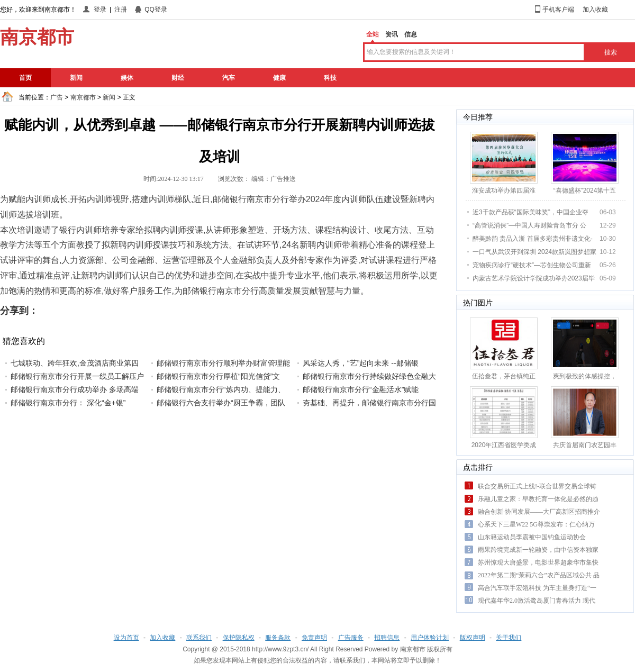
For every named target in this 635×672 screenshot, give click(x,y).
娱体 (127, 78)
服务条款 (278, 638)
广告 (57, 97)
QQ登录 (156, 10)
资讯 (392, 34)
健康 (279, 78)
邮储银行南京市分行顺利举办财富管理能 (223, 363)
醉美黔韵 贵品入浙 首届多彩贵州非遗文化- (533, 239)
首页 (25, 78)
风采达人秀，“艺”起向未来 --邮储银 (361, 363)
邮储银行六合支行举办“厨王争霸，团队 (221, 403)
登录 (100, 10)
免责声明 (314, 638)
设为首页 (126, 638)
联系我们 (199, 638)
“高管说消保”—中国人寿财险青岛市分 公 (529, 225)
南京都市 (83, 97)
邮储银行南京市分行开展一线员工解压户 (77, 376)
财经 (178, 78)
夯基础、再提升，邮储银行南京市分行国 (369, 403)
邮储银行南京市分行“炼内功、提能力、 (221, 389)
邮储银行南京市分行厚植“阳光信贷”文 (218, 376)
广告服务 (351, 638)
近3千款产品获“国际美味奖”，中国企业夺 (530, 212)
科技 (330, 78)
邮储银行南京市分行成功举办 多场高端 (75, 389)
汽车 (229, 78)
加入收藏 (595, 10)
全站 (373, 34)
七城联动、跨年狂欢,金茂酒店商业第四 (75, 363)
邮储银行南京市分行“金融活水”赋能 (361, 389)
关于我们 (509, 638)
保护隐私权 (239, 638)
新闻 (76, 78)
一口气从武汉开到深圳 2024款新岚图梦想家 (534, 252)
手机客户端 (558, 10)
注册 (121, 10)
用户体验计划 (430, 638)
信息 (411, 34)
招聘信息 (387, 638)
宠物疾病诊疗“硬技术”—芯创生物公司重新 (532, 265)
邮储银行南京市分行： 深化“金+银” (68, 403)
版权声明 (473, 638)
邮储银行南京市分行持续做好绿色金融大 (369, 376)
